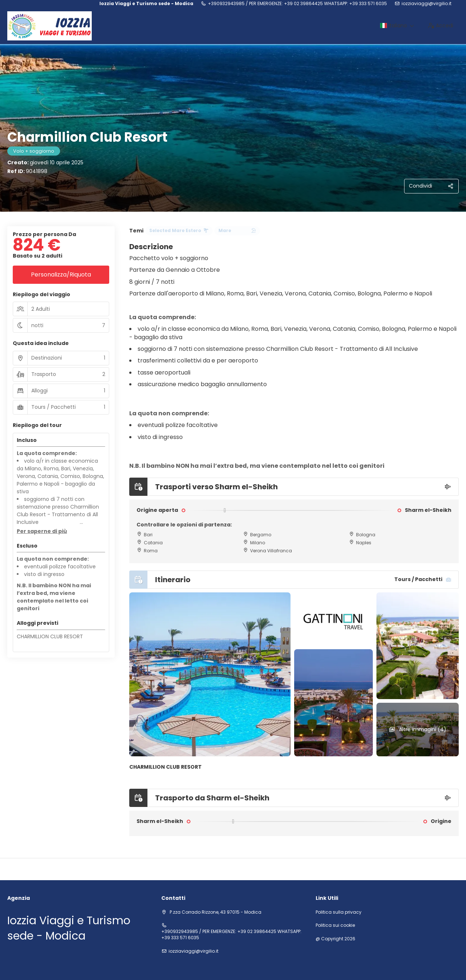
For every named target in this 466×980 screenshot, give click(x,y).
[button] (42, 532)
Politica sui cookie (335, 925)
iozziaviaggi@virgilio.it (426, 4)
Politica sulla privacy (339, 912)
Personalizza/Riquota (61, 275)
